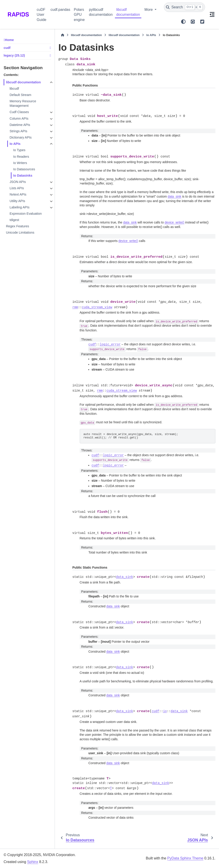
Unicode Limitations (20, 232)
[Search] (184, 7)
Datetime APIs (20, 125)
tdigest (14, 220)
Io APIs (15, 144)
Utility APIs (17, 201)
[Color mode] (183, 22)
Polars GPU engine (79, 15)
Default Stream (20, 95)
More (149, 10)
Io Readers (21, 157)
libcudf (14, 89)
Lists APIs (17, 188)
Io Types (19, 150)
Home (9, 40)
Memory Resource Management (23, 103)
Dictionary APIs (21, 137)
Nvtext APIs (18, 194)
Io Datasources (24, 169)
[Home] (63, 35)
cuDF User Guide (42, 15)
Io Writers (20, 163)
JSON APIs (18, 182)
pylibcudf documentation (101, 12)
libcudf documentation (128, 12)
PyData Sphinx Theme (185, 858)
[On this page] (212, 14)
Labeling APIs (19, 207)
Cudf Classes (19, 112)
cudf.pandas (60, 10)
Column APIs (19, 118)
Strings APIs (18, 131)
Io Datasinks (23, 175)
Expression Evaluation (26, 214)
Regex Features (17, 226)
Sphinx (33, 862)
